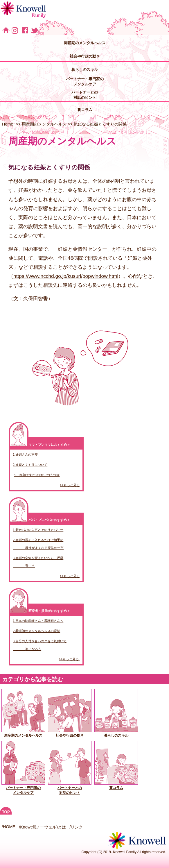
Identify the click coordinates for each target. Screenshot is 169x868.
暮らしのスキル (85, 70)
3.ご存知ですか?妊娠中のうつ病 (37, 475)
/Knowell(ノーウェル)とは (42, 827)
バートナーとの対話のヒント (70, 788)
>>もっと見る (70, 485)
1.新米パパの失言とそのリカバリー (38, 530)
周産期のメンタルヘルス (85, 43)
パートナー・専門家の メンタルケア (85, 82)
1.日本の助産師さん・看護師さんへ (38, 621)
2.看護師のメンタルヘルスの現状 (36, 631)
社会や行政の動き (85, 56)
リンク (77, 827)
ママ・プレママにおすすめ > (49, 445)
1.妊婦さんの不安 (25, 454)
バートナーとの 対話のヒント (85, 95)
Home (8, 124)
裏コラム (85, 110)
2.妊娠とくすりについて (30, 465)
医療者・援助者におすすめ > (49, 611)
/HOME (9, 827)
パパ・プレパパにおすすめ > (49, 520)
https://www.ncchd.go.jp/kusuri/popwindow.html (66, 276)
